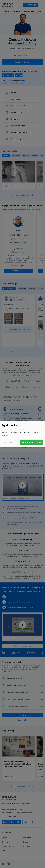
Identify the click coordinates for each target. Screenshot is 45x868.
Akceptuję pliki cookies (31, 442)
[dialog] (22, 434)
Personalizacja (8, 442)
